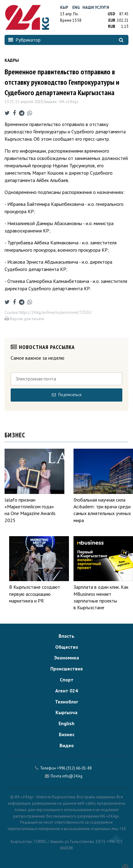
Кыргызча (66, 712)
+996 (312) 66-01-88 (74, 768)
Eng (76, 7)
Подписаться (67, 395)
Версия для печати (24, 319)
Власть (66, 636)
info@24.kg (72, 776)
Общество (67, 647)
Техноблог (66, 702)
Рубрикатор (24, 40)
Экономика (66, 658)
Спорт (67, 680)
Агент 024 (66, 691)
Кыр (64, 7)
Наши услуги (96, 7)
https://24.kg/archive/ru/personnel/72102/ (56, 312)
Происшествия (66, 669)
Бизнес (67, 734)
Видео (67, 745)
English (66, 723)
